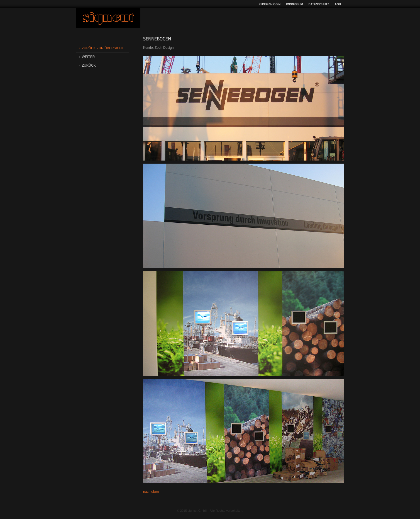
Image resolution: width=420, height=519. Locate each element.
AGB (338, 4)
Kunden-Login (270, 4)
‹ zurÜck (87, 66)
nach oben (151, 492)
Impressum (295, 4)
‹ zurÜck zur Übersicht (101, 48)
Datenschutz (319, 4)
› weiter (87, 57)
